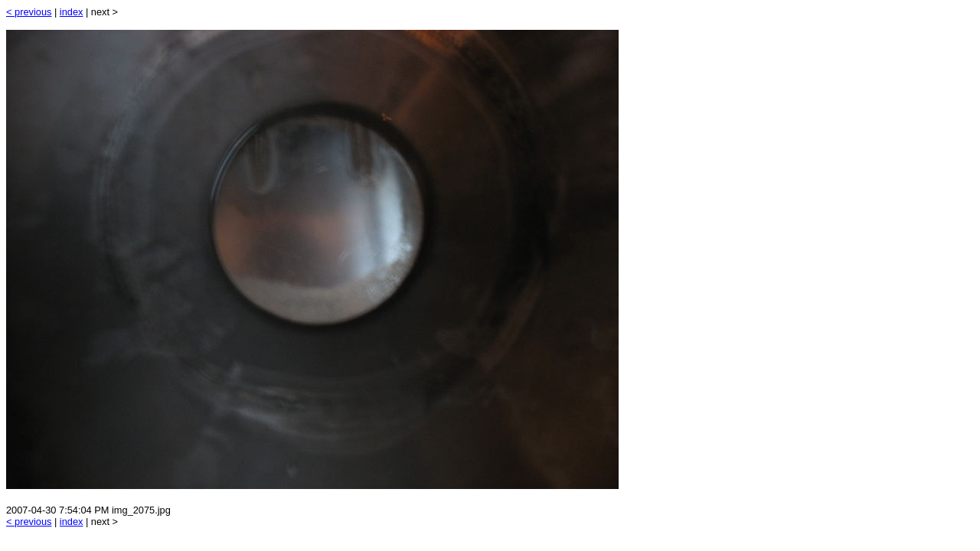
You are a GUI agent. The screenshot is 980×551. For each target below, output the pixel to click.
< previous (29, 12)
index (72, 12)
